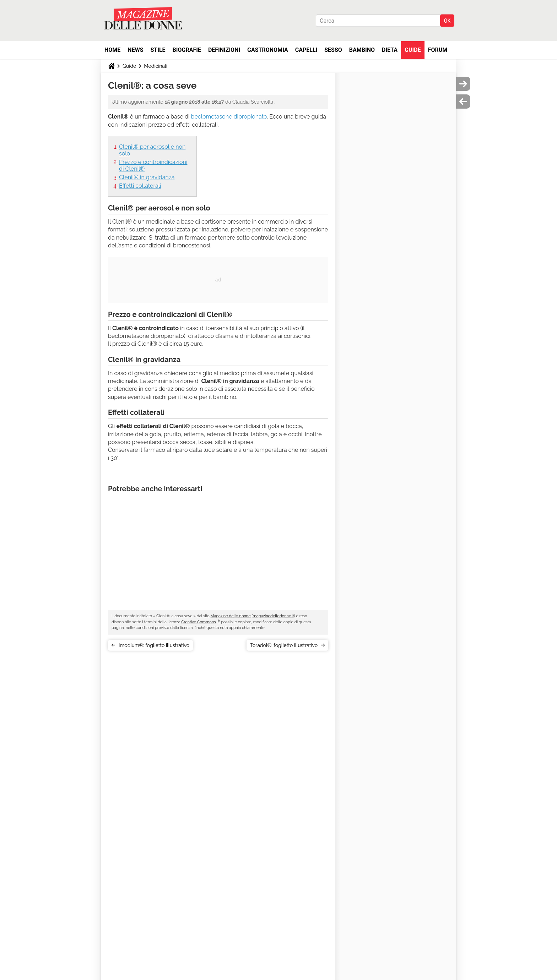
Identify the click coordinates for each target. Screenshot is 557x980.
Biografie (187, 50)
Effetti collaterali (140, 186)
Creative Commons (198, 622)
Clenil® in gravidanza (147, 177)
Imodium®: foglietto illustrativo (154, 645)
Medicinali (156, 66)
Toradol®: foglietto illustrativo (284, 645)
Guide (413, 50)
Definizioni (224, 50)
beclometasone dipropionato (229, 117)
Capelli (306, 50)
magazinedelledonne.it (273, 616)
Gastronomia (268, 50)
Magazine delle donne (231, 616)
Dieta (390, 50)
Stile (158, 50)
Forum (438, 50)
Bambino (362, 50)
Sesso (333, 50)
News (135, 50)
